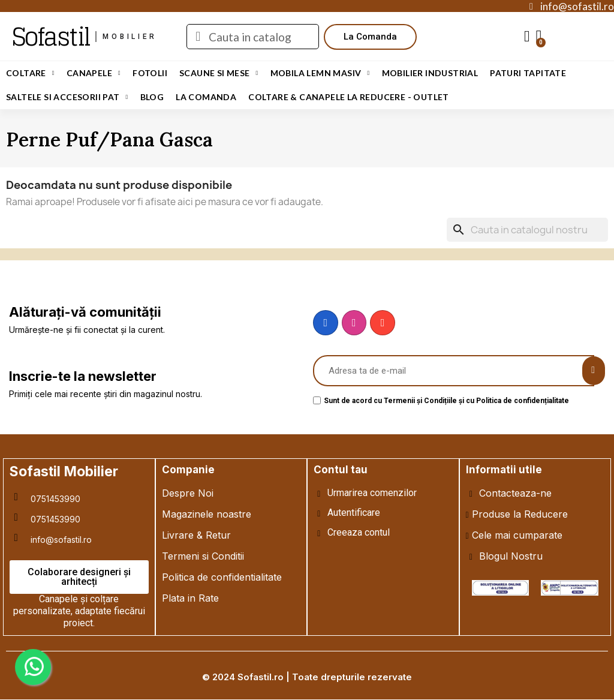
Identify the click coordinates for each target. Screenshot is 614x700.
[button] (370, 37)
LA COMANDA (206, 97)
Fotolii (150, 73)
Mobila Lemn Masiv (320, 73)
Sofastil (51, 37)
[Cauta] (527, 230)
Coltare (30, 73)
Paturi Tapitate (528, 73)
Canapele (94, 73)
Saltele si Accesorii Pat (67, 97)
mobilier (130, 37)
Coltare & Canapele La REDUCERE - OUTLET (349, 97)
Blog (152, 97)
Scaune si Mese (219, 73)
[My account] (527, 37)
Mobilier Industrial (430, 73)
